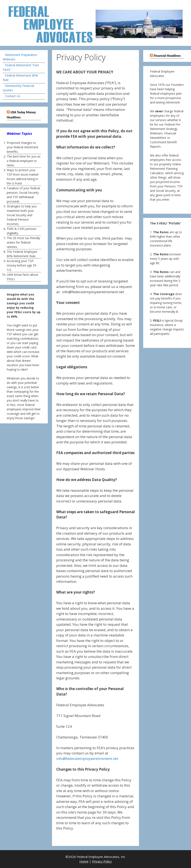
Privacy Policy (102, 861)
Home (84, 861)
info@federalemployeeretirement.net (87, 759)
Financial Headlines (167, 56)
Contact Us (13, 96)
